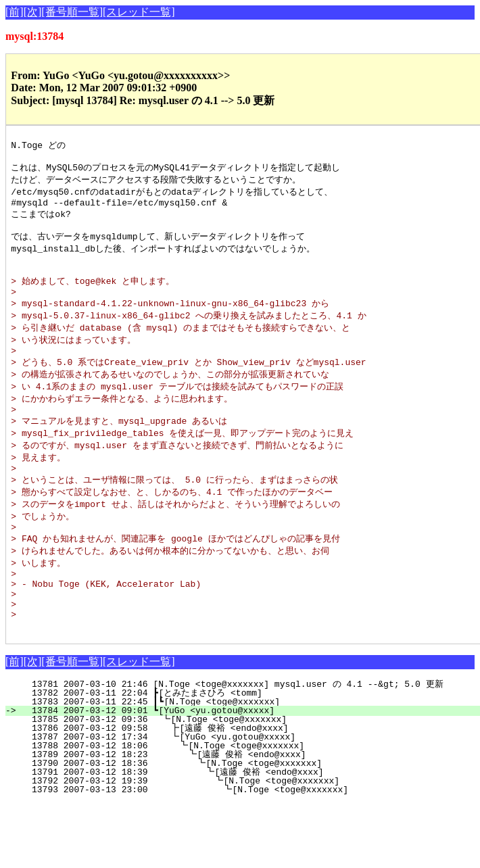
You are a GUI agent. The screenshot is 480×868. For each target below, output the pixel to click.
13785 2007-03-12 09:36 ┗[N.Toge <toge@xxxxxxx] (249, 770)
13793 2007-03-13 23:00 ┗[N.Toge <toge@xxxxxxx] (243, 840)
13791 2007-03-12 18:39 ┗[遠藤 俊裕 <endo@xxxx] (242, 823)
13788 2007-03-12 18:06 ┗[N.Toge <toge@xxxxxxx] (248, 796)
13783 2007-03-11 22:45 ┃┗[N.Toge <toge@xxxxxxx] (248, 752)
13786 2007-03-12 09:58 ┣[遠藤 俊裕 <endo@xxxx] (245, 779)
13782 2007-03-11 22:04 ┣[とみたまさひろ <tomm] (244, 744)
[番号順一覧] (72, 12)
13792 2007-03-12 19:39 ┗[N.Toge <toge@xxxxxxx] (244, 831)
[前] (15, 12)
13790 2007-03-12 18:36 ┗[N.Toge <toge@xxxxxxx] (246, 814)
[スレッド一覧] (139, 12)
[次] (33, 12)
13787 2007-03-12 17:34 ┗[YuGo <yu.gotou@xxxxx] (248, 788)
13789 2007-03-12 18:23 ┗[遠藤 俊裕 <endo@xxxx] (243, 805)
